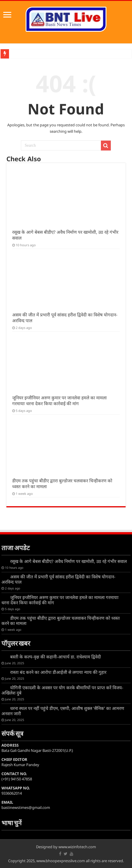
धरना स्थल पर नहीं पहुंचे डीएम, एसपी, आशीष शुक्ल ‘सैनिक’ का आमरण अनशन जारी (63, 711)
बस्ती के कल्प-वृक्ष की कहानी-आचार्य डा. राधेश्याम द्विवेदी (56, 657)
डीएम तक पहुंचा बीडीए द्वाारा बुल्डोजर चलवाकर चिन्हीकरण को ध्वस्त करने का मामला (61, 621)
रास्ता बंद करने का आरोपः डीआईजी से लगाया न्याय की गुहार (58, 672)
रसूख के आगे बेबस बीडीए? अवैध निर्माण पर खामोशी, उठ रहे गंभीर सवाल (68, 561)
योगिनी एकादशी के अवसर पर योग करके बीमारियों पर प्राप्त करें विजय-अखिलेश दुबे (62, 690)
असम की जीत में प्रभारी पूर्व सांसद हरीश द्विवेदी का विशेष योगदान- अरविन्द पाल (58, 579)
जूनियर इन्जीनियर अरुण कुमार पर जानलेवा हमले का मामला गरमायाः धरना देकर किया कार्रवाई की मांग (59, 401)
